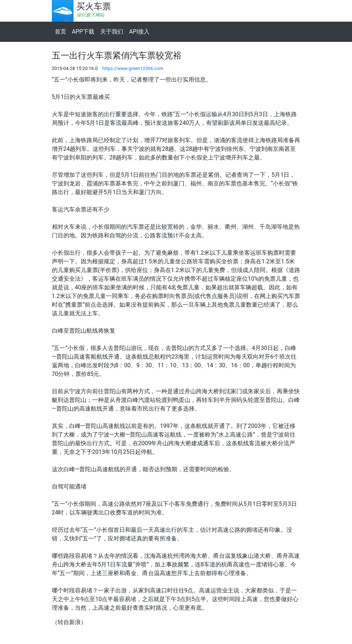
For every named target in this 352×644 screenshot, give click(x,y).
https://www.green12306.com (133, 68)
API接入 (139, 32)
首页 (61, 32)
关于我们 (112, 32)
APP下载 (83, 32)
